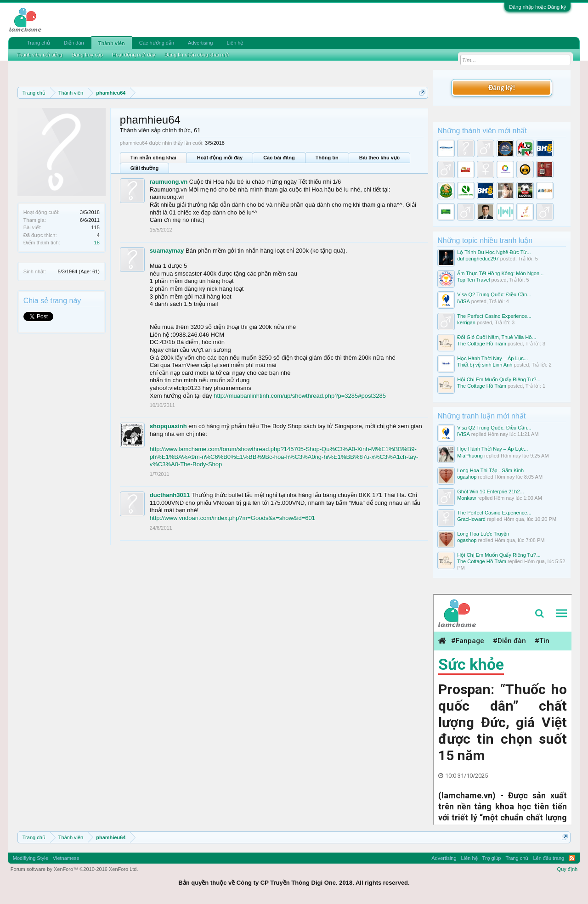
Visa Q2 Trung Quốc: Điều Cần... (494, 294)
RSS (572, 858)
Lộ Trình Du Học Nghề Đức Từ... (494, 252)
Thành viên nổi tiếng (40, 55)
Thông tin (327, 158)
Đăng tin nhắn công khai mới (197, 55)
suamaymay (167, 251)
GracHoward (471, 519)
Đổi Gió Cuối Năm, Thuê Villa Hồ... (497, 337)
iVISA (464, 301)
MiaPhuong (470, 456)
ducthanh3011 (170, 495)
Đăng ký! (502, 88)
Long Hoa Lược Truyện (483, 534)
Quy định (568, 869)
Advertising (200, 43)
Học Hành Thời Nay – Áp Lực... (492, 358)
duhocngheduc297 (478, 259)
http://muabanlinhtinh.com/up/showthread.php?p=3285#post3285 (300, 396)
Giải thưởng (145, 168)
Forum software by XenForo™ (74, 869)
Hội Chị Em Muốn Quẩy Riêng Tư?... (499, 379)
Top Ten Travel (473, 280)
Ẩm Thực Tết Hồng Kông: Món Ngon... (500, 273)
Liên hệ (235, 43)
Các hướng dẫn (157, 43)
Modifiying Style (31, 858)
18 (97, 243)
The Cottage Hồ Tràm (482, 344)
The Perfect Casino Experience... (494, 316)
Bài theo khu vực (379, 158)
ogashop (467, 477)
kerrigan (466, 322)
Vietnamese (66, 858)
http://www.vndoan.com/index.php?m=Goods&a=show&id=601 (232, 518)
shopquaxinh (168, 426)
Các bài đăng (279, 158)
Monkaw (466, 498)
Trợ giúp (492, 858)
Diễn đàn (74, 43)
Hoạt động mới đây (220, 158)
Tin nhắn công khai (153, 158)
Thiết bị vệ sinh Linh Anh (485, 365)
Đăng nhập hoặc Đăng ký (537, 7)
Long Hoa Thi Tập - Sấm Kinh (490, 470)
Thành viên (112, 43)
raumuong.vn (169, 182)
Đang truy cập (87, 55)
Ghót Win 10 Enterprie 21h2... (491, 492)
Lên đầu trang (548, 858)
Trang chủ (39, 43)
